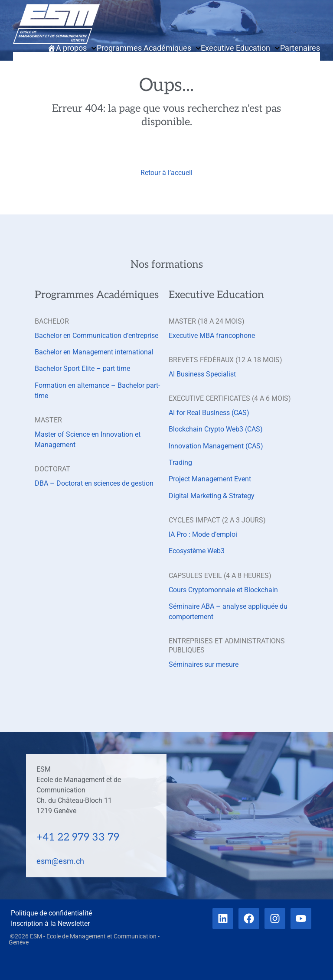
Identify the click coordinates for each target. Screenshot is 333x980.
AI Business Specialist (202, 374)
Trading (180, 462)
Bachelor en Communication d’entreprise (96, 336)
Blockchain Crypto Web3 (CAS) (216, 429)
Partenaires (300, 48)
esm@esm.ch (60, 861)
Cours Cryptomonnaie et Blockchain (223, 590)
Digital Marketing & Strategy (212, 496)
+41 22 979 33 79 (78, 837)
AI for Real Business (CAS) (209, 413)
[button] (22, 70)
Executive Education (240, 48)
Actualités (275, 57)
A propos (76, 48)
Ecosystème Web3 (197, 551)
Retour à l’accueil (166, 173)
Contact (306, 57)
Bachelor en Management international (94, 352)
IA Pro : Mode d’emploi (203, 534)
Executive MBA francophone (212, 336)
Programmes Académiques (149, 48)
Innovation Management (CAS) (216, 446)
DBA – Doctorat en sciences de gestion (94, 483)
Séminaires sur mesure (204, 664)
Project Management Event (210, 479)
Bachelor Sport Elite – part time (82, 368)
